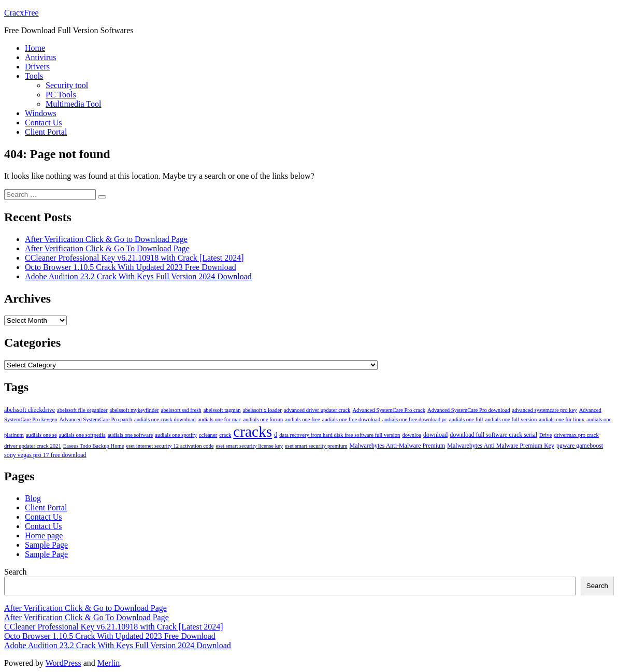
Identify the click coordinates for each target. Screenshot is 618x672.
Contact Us (44, 123)
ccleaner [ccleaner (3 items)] (208, 435)
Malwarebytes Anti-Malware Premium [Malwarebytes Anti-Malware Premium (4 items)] (398, 446)
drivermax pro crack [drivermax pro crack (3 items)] (576, 435)
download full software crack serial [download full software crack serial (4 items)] (493, 435)
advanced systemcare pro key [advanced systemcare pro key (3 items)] (545, 410)
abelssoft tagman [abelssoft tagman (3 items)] (222, 410)
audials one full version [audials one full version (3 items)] (511, 419)
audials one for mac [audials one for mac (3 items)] (220, 419)
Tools (34, 76)
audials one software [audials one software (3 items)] (131, 435)
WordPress (63, 663)
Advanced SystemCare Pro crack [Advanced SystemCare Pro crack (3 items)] (389, 410)
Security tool (67, 85)
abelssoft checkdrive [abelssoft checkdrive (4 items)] (30, 410)
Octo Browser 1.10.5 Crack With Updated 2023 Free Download (131, 267)
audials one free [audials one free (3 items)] (302, 419)
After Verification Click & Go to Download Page (106, 239)
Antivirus (40, 57)
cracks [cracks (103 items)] (253, 432)
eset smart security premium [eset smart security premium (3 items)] (316, 446)
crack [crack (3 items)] (225, 435)
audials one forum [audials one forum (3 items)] (263, 419)
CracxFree (21, 13)
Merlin (109, 663)
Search (16, 572)
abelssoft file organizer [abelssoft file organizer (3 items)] (82, 410)
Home (35, 48)
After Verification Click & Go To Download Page (107, 248)
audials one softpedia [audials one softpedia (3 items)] (82, 435)
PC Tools (61, 95)
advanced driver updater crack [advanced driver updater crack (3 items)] (317, 410)
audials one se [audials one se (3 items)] (41, 435)
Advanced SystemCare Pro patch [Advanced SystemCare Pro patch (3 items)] (96, 419)
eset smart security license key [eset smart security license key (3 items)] (249, 446)
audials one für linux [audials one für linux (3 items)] (562, 419)
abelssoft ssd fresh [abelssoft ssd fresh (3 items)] (181, 410)
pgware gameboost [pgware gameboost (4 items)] (580, 446)
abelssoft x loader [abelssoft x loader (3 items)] (262, 410)
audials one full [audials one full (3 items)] (466, 419)
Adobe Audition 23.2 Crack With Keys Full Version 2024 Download (138, 276)
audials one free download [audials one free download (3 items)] (351, 419)
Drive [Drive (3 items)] (545, 435)
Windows (41, 113)
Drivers (37, 67)
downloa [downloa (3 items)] (412, 435)
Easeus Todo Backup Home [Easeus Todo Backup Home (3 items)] (94, 446)
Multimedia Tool (73, 104)
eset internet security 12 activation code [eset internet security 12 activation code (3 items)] (170, 446)
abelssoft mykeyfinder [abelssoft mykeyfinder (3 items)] (134, 410)
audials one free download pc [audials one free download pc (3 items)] (415, 419)
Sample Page (46, 545)
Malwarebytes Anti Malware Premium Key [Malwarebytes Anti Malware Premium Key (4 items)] (501, 446)
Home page (44, 535)
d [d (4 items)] (276, 435)
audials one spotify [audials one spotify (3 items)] (176, 435)
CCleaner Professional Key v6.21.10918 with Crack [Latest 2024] (134, 258)
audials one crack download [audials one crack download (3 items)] (165, 419)
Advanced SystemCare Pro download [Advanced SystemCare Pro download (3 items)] (469, 410)
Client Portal (46, 132)
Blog (33, 498)
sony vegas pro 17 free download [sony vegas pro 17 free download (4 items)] (45, 455)
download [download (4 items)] (435, 435)
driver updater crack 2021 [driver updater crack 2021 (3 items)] (33, 446)
